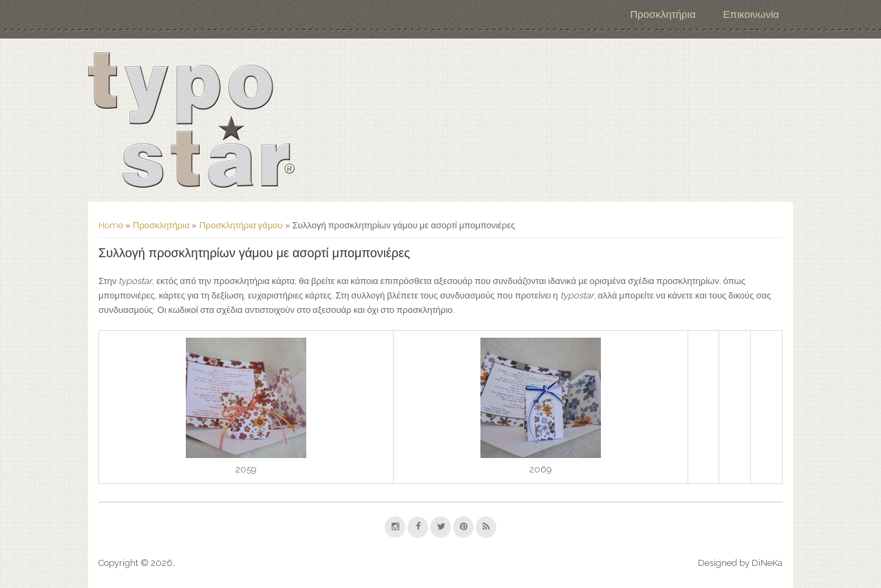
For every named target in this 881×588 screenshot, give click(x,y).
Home (111, 225)
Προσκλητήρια (662, 14)
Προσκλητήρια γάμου (241, 225)
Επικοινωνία (751, 14)
